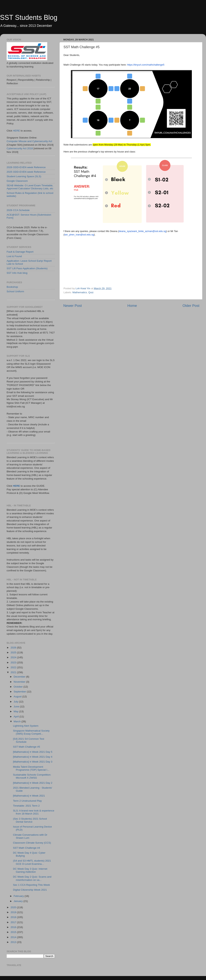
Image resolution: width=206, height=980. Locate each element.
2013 (14, 942)
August (18, 697)
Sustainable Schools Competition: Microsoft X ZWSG (32, 776)
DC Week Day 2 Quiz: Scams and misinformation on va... (32, 878)
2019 (14, 912)
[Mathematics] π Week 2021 (29, 796)
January (19, 901)
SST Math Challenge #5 (27, 747)
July (16, 702)
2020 (14, 907)
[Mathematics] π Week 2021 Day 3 (33, 762)
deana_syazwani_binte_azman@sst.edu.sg (142, 231)
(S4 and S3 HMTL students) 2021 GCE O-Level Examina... (32, 862)
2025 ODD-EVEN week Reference (26, 172)
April (17, 717)
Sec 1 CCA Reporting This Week (31, 885)
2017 (14, 922)
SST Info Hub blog (17, 273)
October (19, 687)
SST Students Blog (29, 17)
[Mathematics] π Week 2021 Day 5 (33, 752)
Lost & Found (14, 256)
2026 (14, 648)
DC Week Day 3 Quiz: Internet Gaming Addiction (30, 870)
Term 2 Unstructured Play (27, 801)
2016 (14, 927)
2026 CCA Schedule (18, 210)
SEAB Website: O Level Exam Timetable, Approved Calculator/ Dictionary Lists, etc (30, 187)
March (17, 721)
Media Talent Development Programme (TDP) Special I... (31, 768)
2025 (14, 652)
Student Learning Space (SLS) (24, 176)
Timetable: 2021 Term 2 (26, 806)
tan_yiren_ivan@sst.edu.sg (79, 235)
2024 (14, 657)
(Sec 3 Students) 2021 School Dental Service (30, 820)
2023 (14, 662)
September (20, 692)
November (20, 682)
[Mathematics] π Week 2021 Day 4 (33, 757)
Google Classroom (17, 181)
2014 (14, 937)
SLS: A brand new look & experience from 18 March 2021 (34, 812)
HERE (16, 131)
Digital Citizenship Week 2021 (30, 890)
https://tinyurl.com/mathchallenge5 (146, 65)
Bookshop (12, 287)
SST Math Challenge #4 (27, 848)
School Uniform (15, 291)
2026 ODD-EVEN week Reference (26, 167)
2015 (14, 932)
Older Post (191, 306)
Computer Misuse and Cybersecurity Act (29, 141)
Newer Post (73, 306)
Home (132, 306)
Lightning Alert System (26, 726)
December (20, 677)
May (16, 711)
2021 (14, 672)
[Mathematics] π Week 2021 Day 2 (33, 783)
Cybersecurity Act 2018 (20, 148)
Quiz (91, 292)
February (19, 896)
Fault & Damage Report (20, 252)
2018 (14, 917)
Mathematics (80, 292)
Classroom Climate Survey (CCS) (32, 843)
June (17, 707)
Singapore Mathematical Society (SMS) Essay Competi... (31, 732)
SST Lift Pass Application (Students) (27, 268)
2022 (14, 667)
